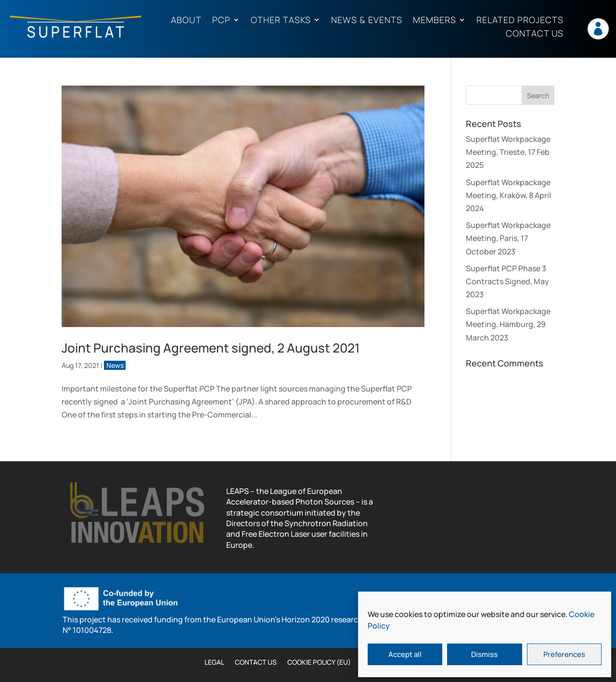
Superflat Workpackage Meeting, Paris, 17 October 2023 (508, 238)
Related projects (520, 20)
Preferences (564, 654)
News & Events (367, 20)
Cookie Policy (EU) (319, 663)
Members (435, 20)
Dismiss (484, 654)
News (115, 365)
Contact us (535, 34)
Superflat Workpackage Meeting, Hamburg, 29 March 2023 (508, 324)
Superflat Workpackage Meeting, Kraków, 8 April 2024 (508, 195)
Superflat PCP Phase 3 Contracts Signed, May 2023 (507, 281)
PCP (221, 20)
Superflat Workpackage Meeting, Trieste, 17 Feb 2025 (508, 152)
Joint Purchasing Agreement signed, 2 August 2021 (211, 348)
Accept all (405, 654)
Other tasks (281, 20)
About (186, 20)
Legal (214, 663)
